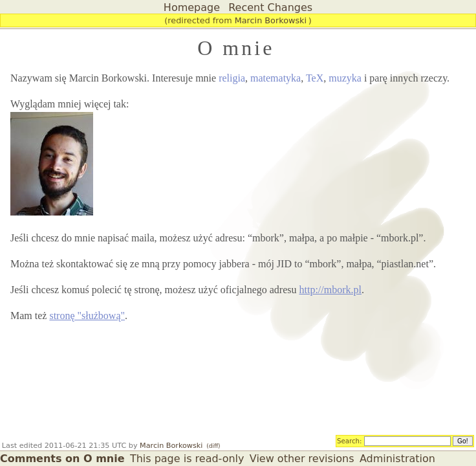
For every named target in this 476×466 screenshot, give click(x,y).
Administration (397, 459)
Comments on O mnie (62, 459)
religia (232, 78)
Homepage (192, 7)
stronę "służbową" (87, 316)
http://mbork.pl (330, 290)
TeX (315, 78)
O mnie (236, 48)
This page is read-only (187, 459)
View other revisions (302, 459)
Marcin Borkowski (271, 20)
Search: (350, 440)
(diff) (213, 446)
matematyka (276, 78)
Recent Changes (270, 7)
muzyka (345, 78)
